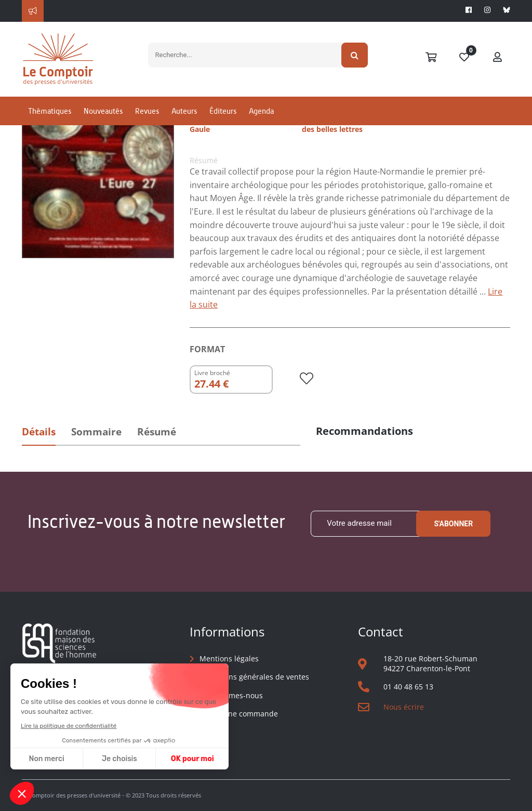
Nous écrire (404, 707)
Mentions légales (229, 659)
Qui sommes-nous (231, 695)
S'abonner (453, 524)
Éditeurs (223, 111)
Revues (147, 111)
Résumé (157, 432)
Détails (39, 432)
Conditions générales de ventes (254, 677)
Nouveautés (103, 111)
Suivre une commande (239, 714)
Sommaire (96, 432)
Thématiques (50, 111)
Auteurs (184, 111)
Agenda (261, 111)
